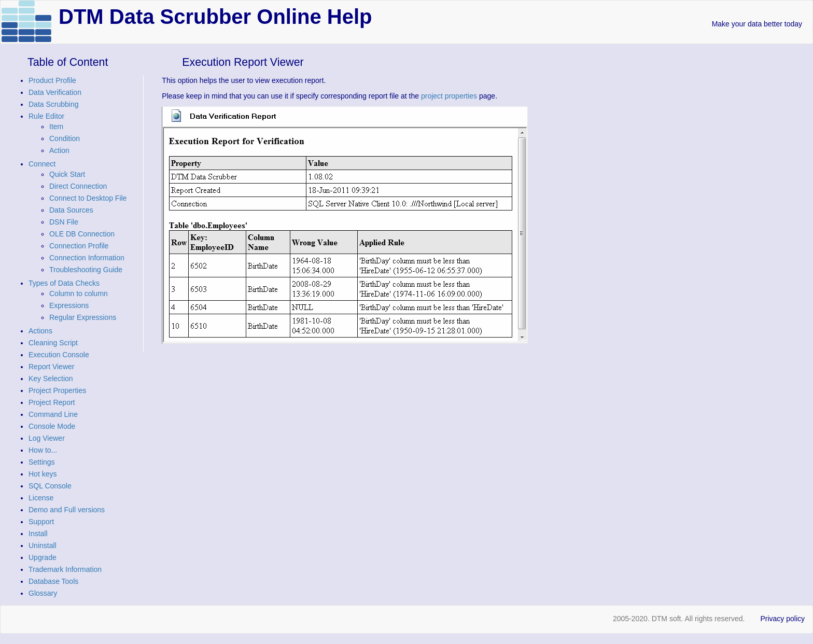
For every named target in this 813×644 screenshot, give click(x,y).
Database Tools (53, 581)
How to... (43, 450)
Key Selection (51, 379)
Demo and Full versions (67, 510)
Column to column (79, 293)
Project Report (52, 402)
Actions (40, 331)
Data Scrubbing (54, 104)
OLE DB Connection (82, 234)
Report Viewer (51, 367)
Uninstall (43, 545)
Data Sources (71, 210)
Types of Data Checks (64, 283)
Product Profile (52, 80)
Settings (42, 462)
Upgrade (43, 557)
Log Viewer (47, 438)
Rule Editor (46, 116)
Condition (65, 138)
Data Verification (55, 92)
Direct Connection (78, 186)
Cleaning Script (53, 343)
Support (41, 522)
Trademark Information (65, 569)
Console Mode (52, 426)
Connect (42, 164)
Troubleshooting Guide (86, 270)
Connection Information (87, 258)
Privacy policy (782, 619)
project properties (449, 96)
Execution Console (59, 355)
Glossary (43, 593)
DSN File (64, 222)
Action (59, 150)
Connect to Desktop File (88, 198)
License (41, 498)
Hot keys (43, 474)
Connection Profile (79, 246)
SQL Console (50, 486)
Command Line (53, 414)
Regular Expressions (83, 317)
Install (38, 534)
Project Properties (57, 390)
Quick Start (67, 174)
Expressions (69, 305)
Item (56, 127)
